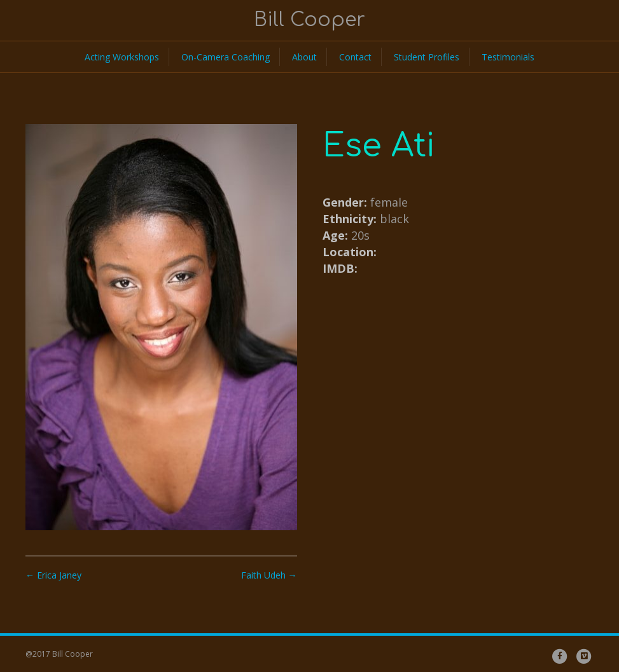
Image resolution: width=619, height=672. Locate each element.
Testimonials (508, 57)
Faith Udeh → (269, 575)
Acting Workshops (122, 57)
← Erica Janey (53, 575)
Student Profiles (427, 57)
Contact (355, 57)
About (304, 57)
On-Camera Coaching (226, 57)
